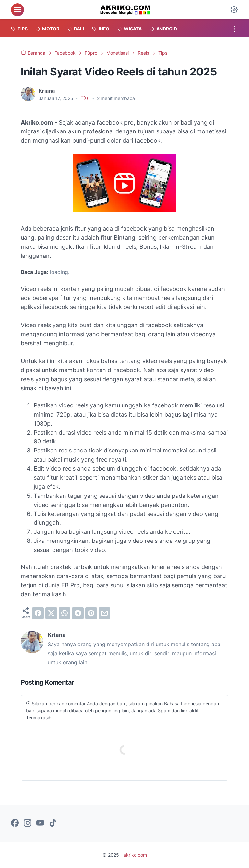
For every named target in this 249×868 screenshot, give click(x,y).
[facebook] (38, 613)
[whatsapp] (65, 613)
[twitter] (51, 613)
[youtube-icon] (40, 823)
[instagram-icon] (28, 823)
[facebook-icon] (15, 823)
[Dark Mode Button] (234, 10)
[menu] (18, 10)
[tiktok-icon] (53, 823)
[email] (104, 613)
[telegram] (78, 613)
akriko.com (135, 855)
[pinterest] (91, 613)
